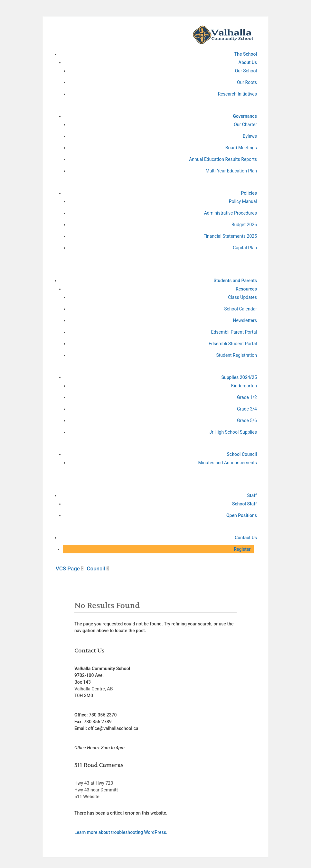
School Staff (245, 504)
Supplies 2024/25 (239, 377)
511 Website (87, 797)
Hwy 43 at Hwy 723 (94, 783)
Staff (252, 495)
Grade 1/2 (247, 397)
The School (246, 54)
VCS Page (68, 568)
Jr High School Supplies (233, 432)
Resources (246, 289)
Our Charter (245, 125)
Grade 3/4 (247, 409)
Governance (245, 116)
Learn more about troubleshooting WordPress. (121, 832)
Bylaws (250, 136)
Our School (246, 71)
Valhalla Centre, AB (94, 689)
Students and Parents (235, 281)
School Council (242, 454)
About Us (248, 62)
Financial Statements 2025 (230, 236)
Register (242, 549)
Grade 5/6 (247, 420)
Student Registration (236, 355)
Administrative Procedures (231, 213)
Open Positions (242, 515)
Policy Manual (243, 201)
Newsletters (245, 320)
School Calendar (240, 309)
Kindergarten (244, 386)
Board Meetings (241, 148)
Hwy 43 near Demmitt (96, 790)
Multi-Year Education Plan (231, 171)
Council (96, 568)
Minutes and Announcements (227, 463)
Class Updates (242, 297)
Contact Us (246, 538)
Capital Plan (245, 248)
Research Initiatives (237, 94)
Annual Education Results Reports (223, 159)
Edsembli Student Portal (233, 344)
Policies (249, 193)
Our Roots (247, 82)
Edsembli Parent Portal (234, 332)
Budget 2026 (244, 225)
